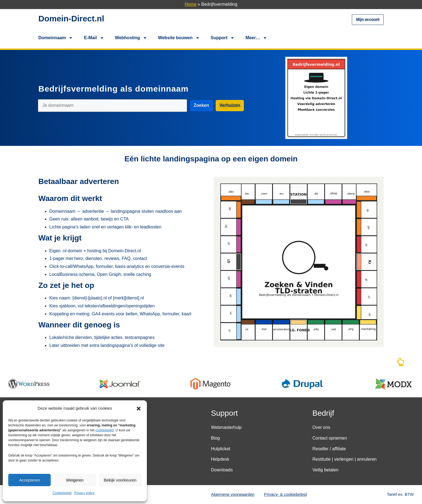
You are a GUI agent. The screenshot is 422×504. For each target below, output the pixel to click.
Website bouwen (179, 38)
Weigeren (75, 480)
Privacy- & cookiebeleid (286, 494)
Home (191, 4)
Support (223, 38)
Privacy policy (84, 493)
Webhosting (131, 38)
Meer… (256, 38)
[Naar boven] (400, 363)
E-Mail (94, 38)
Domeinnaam (56, 38)
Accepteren (30, 480)
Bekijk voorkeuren (120, 480)
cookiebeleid (105, 430)
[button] (139, 409)
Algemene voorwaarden (233, 494)
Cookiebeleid (62, 493)
